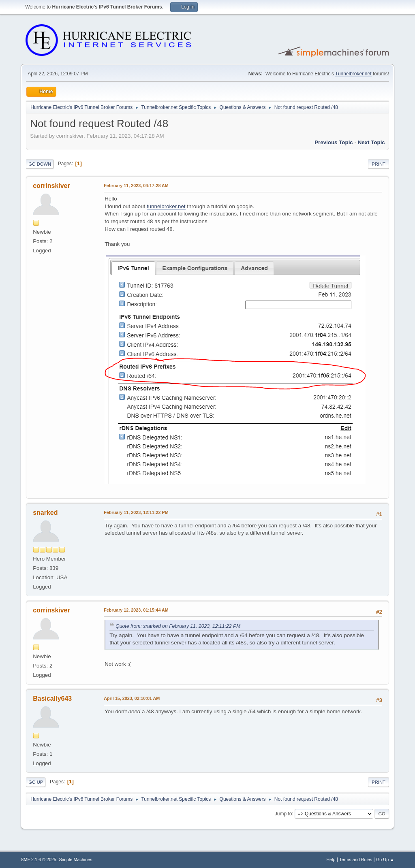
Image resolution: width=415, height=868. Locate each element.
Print (379, 164)
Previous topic (334, 142)
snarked (45, 513)
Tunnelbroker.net (353, 74)
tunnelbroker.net (166, 206)
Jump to (283, 814)
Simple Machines (76, 859)
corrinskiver (51, 186)
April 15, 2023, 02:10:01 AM (132, 698)
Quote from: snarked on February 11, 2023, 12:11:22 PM (178, 626)
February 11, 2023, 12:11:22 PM (136, 512)
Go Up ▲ (385, 859)
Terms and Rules (356, 859)
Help (331, 859)
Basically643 (52, 698)
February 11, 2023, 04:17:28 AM (136, 186)
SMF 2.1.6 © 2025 (39, 859)
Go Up (36, 782)
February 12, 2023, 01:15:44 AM (136, 610)
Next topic (371, 142)
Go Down (40, 164)
